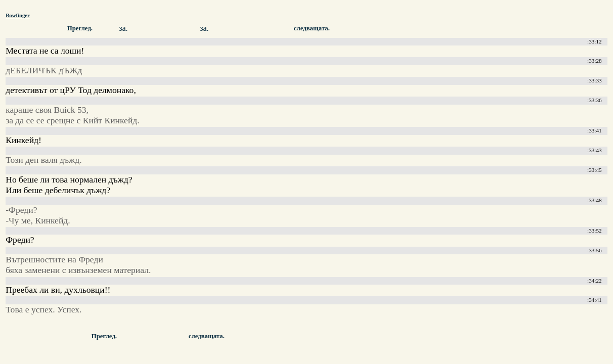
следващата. (312, 28)
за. (123, 28)
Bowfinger (18, 15)
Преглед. (80, 28)
